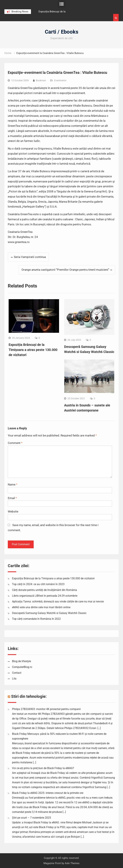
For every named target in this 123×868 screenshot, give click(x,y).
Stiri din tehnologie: (29, 696)
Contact (17, 673)
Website (13, 511)
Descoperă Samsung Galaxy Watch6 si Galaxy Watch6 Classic (49, 613)
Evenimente (60, 80)
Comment (15, 443)
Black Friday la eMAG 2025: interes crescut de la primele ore (48, 793)
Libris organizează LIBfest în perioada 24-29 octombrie (45, 596)
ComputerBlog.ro (22, 667)
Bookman (41, 80)
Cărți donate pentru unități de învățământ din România (44, 590)
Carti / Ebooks (62, 32)
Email (12, 498)
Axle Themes (72, 863)
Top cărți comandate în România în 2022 (36, 619)
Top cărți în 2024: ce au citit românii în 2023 (38, 584)
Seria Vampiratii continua (30, 257)
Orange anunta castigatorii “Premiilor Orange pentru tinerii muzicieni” (65, 270)
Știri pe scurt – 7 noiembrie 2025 (31, 818)
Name (13, 484)
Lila (14, 679)
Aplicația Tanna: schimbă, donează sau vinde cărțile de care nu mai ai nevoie (58, 601)
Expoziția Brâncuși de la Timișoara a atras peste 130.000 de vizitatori (33, 350)
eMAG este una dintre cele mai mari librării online (41, 607)
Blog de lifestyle (21, 661)
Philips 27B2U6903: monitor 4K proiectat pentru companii (46, 709)
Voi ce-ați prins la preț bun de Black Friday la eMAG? (43, 768)
